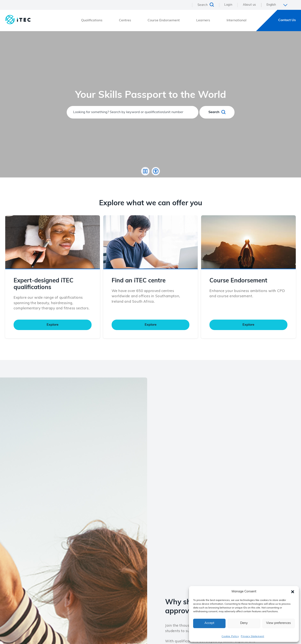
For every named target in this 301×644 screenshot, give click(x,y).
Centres (125, 20)
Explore (53, 334)
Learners (203, 20)
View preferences (278, 623)
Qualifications (92, 20)
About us (249, 5)
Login (228, 5)
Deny (244, 623)
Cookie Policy (230, 636)
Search (217, 112)
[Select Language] (279, 5)
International (237, 20)
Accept (209, 623)
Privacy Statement (252, 636)
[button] (293, 592)
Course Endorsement (164, 20)
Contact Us (287, 20)
